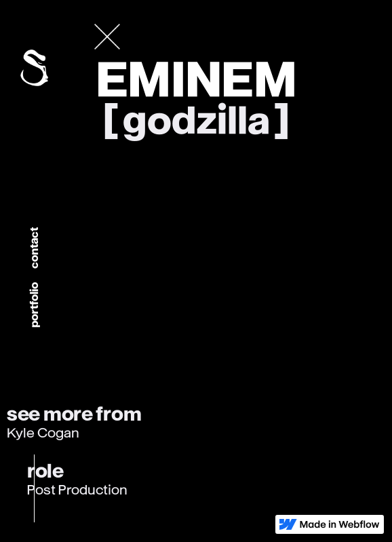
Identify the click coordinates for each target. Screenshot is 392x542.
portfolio (34, 306)
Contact (34, 249)
